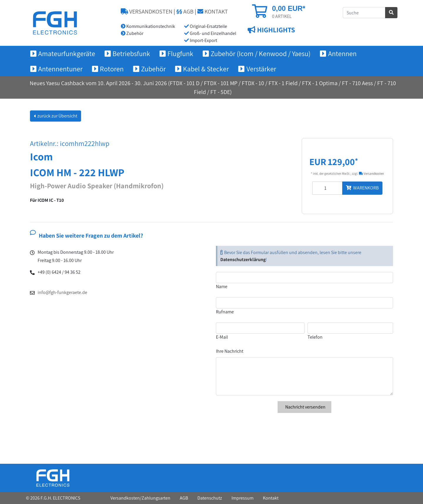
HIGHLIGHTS (275, 30)
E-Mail (222, 337)
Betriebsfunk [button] (131, 53)
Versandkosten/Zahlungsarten (140, 498)
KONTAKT (213, 11)
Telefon (315, 337)
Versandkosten (371, 174)
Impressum (242, 498)
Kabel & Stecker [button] (206, 69)
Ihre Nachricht (230, 351)
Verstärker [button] (261, 69)
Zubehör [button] (153, 69)
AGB (185, 11)
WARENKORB (362, 188)
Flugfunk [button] (180, 53)
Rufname (225, 312)
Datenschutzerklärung (243, 259)
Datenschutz (210, 498)
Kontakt (271, 498)
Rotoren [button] (112, 69)
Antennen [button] (342, 53)
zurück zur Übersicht (57, 116)
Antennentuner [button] (60, 69)
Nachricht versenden (304, 407)
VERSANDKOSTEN (147, 11)
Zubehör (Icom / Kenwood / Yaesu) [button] (261, 53)
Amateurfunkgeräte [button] (67, 53)
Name (222, 287)
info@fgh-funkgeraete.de (62, 292)
